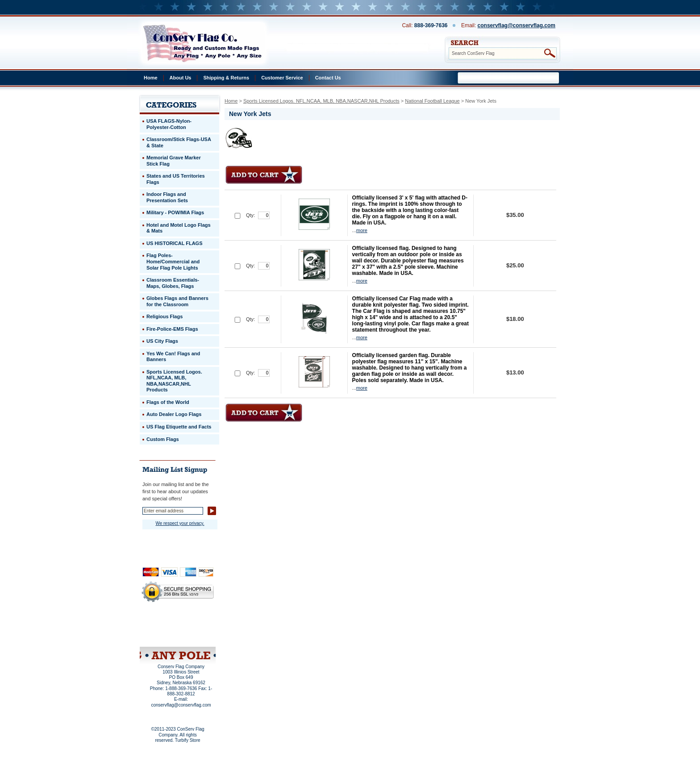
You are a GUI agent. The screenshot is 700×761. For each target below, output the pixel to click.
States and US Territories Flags (176, 179)
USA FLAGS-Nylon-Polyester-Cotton (169, 124)
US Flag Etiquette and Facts (179, 427)
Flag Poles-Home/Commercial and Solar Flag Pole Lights (173, 261)
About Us (181, 78)
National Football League (432, 101)
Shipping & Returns (226, 78)
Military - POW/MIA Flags (175, 212)
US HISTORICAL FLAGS (175, 243)
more (362, 230)
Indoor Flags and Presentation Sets (167, 197)
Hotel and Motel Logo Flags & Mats (179, 228)
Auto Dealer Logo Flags (174, 414)
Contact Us (328, 78)
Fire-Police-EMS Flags (172, 329)
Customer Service (282, 78)
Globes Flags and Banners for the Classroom (177, 301)
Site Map (160, 635)
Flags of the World (168, 402)
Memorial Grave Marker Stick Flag (174, 161)
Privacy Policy (162, 623)
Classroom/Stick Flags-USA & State (179, 142)
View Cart (194, 635)
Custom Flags (163, 439)
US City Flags (162, 341)
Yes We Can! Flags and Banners (173, 357)
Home (151, 78)
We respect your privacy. (180, 523)
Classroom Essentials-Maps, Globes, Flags (173, 283)
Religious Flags (165, 316)
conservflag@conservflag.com (517, 25)
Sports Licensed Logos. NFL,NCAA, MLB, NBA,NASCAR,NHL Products (321, 101)
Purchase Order (195, 629)
